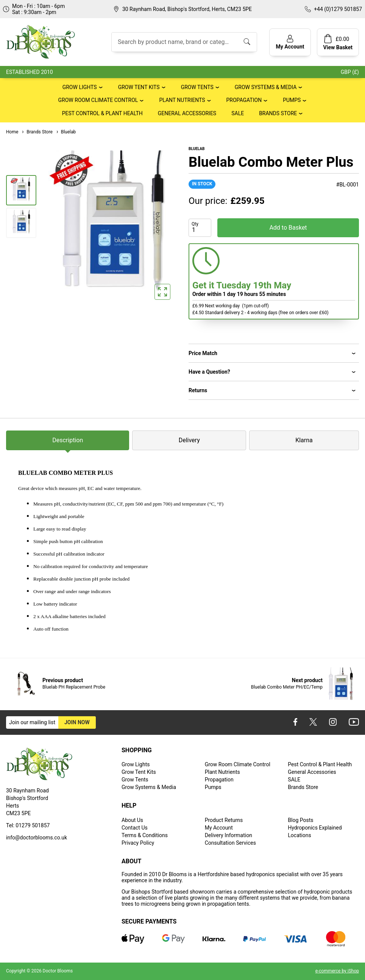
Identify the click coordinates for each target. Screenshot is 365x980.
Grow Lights (80, 87)
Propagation (244, 100)
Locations (299, 835)
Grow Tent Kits (139, 87)
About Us (132, 820)
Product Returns (224, 820)
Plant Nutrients (182, 100)
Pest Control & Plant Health (102, 113)
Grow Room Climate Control (98, 100)
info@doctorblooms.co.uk (37, 838)
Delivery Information (229, 835)
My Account (219, 828)
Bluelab (66, 132)
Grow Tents (197, 87)
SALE (238, 113)
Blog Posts (300, 820)
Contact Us (135, 828)
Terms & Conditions (145, 835)
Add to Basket (288, 228)
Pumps (292, 100)
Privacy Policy (138, 843)
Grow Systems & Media (266, 87)
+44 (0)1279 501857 (338, 9)
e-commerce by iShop (337, 971)
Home (12, 132)
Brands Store (278, 113)
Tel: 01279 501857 (28, 825)
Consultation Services (230, 843)
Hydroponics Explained (315, 828)
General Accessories (187, 113)
